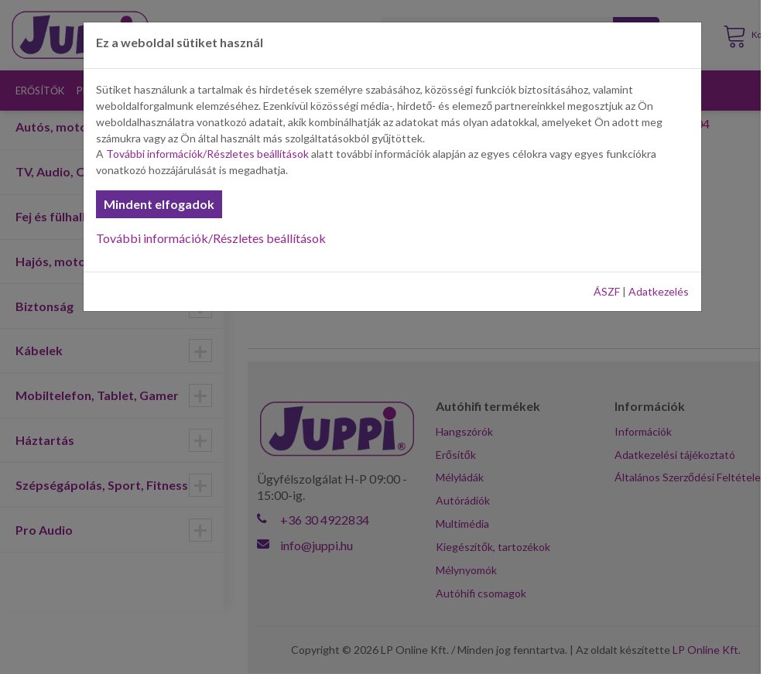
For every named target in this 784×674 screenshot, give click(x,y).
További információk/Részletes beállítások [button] (207, 154)
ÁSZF (607, 291)
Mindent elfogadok (159, 204)
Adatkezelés (659, 291)
